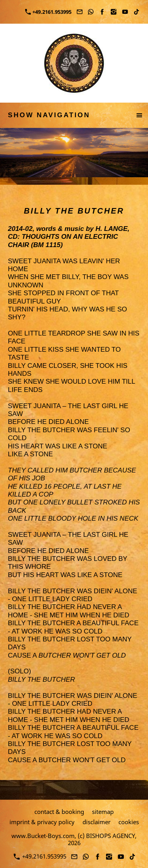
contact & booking (59, 812)
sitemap (103, 812)
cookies (129, 822)
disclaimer (96, 822)
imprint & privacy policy (42, 822)
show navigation (49, 115)
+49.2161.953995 (48, 12)
